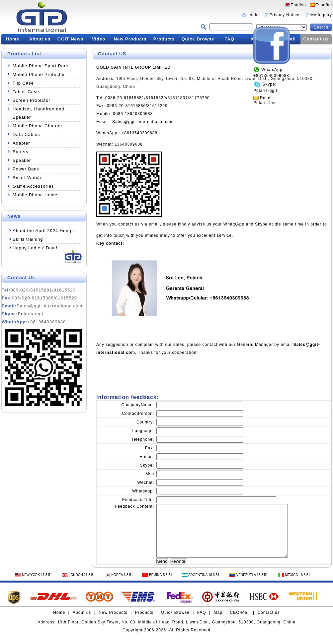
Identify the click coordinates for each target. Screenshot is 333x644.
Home (13, 39)
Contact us (316, 39)
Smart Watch (27, 178)
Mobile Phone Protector (39, 74)
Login (253, 15)
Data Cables (26, 134)
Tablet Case (26, 92)
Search (321, 27)
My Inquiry (321, 15)
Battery (21, 152)
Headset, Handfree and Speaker (38, 113)
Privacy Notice (285, 15)
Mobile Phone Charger (38, 126)
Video (99, 39)
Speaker (22, 160)
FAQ (229, 39)
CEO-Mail (240, 622)
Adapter (21, 143)
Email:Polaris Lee (265, 100)
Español (324, 5)
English (298, 5)
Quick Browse (198, 39)
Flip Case (23, 83)
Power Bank (26, 169)
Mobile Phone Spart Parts (41, 66)
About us (40, 39)
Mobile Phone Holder (36, 195)
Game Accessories (33, 186)
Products (164, 39)
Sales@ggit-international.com (143, 122)
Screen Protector (32, 100)
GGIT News (70, 39)
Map (218, 622)
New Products (130, 39)
